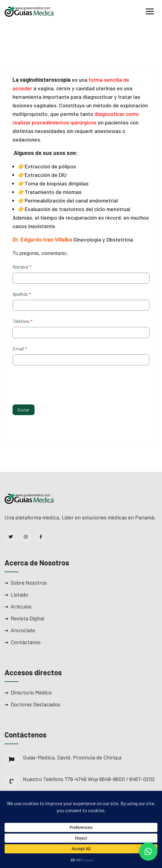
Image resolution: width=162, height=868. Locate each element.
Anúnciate (23, 630)
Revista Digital (27, 618)
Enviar (24, 410)
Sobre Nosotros (29, 583)
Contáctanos (26, 642)
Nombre (22, 267)
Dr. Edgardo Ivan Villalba (42, 239)
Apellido (22, 294)
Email (20, 349)
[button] (148, 852)
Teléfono (22, 321)
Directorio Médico (31, 692)
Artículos (21, 606)
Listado (19, 594)
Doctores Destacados (35, 704)
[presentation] (59, 383)
